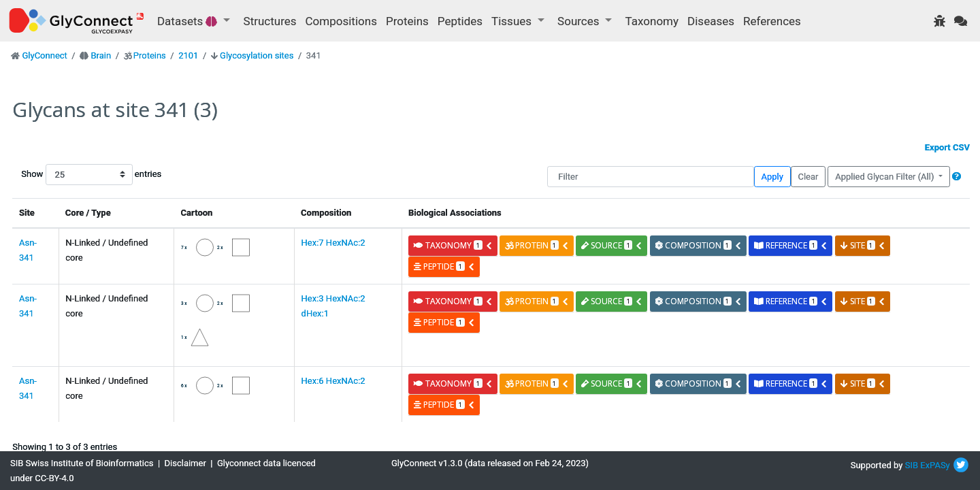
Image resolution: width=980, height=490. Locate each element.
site (863, 245)
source (612, 245)
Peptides (460, 21)
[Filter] (650, 177)
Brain (101, 55)
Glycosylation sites (257, 55)
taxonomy (453, 245)
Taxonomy (652, 21)
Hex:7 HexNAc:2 (333, 243)
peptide (444, 266)
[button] (957, 177)
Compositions (341, 21)
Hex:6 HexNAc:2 (333, 381)
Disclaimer (185, 463)
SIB (912, 465)
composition (699, 245)
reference (791, 245)
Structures (270, 21)
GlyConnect (44, 55)
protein (537, 245)
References (772, 21)
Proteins (407, 21)
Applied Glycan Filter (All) (886, 177)
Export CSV (947, 147)
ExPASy (935, 465)
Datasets (189, 21)
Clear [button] (808, 177)
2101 (188, 55)
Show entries (65, 175)
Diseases (711, 21)
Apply (772, 177)
